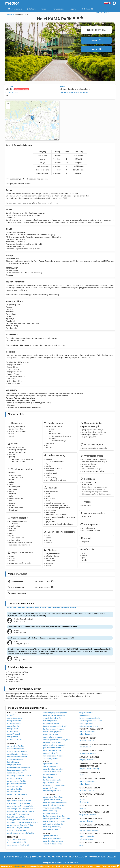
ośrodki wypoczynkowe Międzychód (56, 740)
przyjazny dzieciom (86, 760)
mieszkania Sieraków (15, 773)
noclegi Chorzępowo (15, 739)
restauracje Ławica (86, 724)
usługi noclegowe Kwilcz (52, 791)
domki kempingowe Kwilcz (53, 769)
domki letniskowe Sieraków (17, 757)
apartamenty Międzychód (17, 842)
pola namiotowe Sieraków (17, 784)
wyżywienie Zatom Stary (52, 808)
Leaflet (50, 139)
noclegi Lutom (12, 731)
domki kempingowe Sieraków (18, 754)
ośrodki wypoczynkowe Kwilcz (54, 785)
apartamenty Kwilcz (51, 766)
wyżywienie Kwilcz (50, 775)
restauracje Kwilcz (50, 788)
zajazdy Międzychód (51, 759)
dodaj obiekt (94, 857)
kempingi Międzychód (51, 724)
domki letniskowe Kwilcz (52, 772)
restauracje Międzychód (52, 750)
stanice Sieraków (13, 792)
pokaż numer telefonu (22, 89)
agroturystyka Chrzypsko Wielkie (19, 801)
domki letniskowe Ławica (52, 844)
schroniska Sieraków (15, 789)
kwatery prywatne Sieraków (17, 770)
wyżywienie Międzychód (52, 718)
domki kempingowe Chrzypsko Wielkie (21, 809)
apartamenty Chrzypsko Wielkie (19, 803)
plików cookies (19, 866)
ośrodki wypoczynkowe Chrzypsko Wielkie (23, 822)
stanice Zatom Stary (51, 829)
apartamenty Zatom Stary (53, 800)
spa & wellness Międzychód (53, 737)
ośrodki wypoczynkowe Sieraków (19, 776)
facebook (9, 857)
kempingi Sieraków (14, 765)
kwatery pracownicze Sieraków (18, 767)
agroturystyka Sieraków (16, 746)
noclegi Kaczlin (13, 737)
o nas (71, 857)
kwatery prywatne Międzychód (54, 729)
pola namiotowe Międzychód (54, 748)
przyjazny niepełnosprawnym (90, 769)
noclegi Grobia (13, 729)
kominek (83, 808)
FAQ (45, 857)
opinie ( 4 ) (96, 49)
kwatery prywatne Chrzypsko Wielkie (21, 820)
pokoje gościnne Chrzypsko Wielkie (20, 825)
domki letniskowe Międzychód (54, 715)
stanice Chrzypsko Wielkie (17, 830)
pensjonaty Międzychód (52, 742)
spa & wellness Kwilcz (51, 783)
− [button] (8, 107)
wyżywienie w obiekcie (88, 753)
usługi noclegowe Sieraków (17, 794)
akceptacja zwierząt (87, 741)
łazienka (82, 799)
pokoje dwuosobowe (87, 734)
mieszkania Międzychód (52, 732)
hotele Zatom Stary (50, 811)
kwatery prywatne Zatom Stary (54, 816)
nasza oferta (81, 857)
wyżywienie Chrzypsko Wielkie (18, 814)
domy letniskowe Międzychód (18, 845)
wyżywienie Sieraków (15, 759)
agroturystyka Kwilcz (51, 764)
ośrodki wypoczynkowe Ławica (91, 721)
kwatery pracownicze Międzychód (56, 726)
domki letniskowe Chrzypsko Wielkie (21, 812)
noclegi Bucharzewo (15, 718)
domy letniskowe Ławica (52, 838)
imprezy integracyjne (87, 836)
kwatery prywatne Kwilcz (52, 780)
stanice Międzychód (51, 753)
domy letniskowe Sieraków (17, 751)
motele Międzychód (51, 734)
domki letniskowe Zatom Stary (54, 805)
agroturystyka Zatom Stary (53, 797)
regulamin (37, 857)
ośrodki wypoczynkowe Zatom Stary (56, 819)
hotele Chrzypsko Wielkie (16, 817)
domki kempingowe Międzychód (55, 713)
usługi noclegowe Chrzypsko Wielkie (21, 833)
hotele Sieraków (13, 762)
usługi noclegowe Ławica (89, 726)
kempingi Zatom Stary (51, 813)
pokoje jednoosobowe (87, 731)
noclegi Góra (12, 715)
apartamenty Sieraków (15, 749)
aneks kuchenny (85, 747)
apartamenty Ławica (51, 836)
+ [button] (8, 104)
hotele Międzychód (50, 721)
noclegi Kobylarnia (14, 721)
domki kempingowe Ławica (53, 841)
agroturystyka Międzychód (17, 840)
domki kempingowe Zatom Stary (55, 803)
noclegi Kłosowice (14, 723)
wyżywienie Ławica (86, 713)
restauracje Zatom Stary (52, 827)
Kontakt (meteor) (23, 857)
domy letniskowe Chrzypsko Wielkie (20, 806)
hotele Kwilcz (48, 777)
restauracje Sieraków (15, 786)
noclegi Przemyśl (13, 734)
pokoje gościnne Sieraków (17, 781)
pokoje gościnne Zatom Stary (54, 821)
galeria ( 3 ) (96, 40)
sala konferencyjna (86, 839)
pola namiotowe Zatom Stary (54, 824)
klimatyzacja (84, 802)
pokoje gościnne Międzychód (54, 745)
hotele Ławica (84, 715)
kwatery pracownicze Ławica (90, 718)
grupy (82, 775)
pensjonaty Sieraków (15, 778)
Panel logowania (109, 857)
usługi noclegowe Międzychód (54, 756)
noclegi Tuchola (13, 726)
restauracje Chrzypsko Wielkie (18, 828)
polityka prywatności (57, 857)
